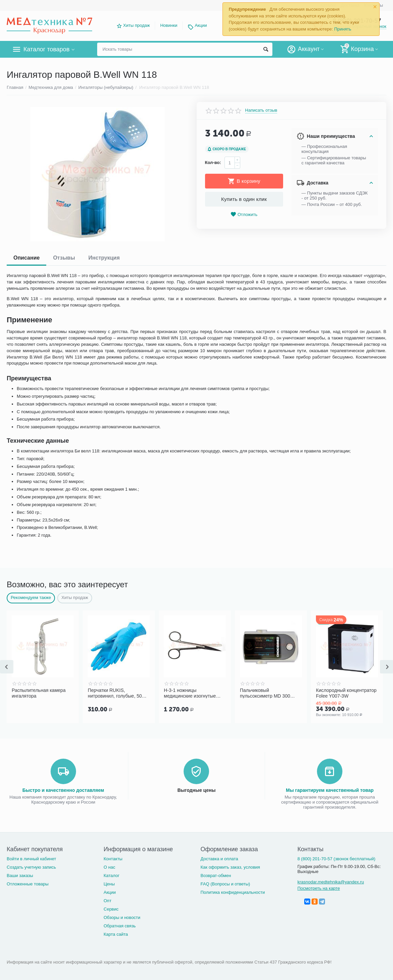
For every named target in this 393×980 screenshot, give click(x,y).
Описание (26, 258)
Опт (107, 901)
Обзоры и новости (122, 917)
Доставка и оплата (219, 859)
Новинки (169, 25)
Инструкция (104, 258)
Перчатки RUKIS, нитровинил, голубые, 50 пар (115, 693)
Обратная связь (120, 926)
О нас (109, 867)
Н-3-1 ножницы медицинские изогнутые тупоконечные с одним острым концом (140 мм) (190, 693)
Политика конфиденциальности (233, 892)
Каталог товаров (46, 49)
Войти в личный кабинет (31, 859)
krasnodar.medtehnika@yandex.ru (331, 882)
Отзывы (64, 258)
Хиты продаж (137, 25)
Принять (343, 29)
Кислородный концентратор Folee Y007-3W (346, 693)
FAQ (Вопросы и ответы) (225, 884)
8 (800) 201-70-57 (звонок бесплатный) (337, 859)
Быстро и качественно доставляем (63, 790)
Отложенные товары (28, 884)
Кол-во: (213, 162)
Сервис (111, 909)
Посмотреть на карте (319, 888)
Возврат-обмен (216, 876)
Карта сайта (116, 934)
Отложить (244, 214)
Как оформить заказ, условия (231, 867)
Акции (201, 25)
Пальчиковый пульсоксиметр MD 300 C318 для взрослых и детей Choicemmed (270, 693)
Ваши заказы (20, 876)
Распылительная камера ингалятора (39, 693)
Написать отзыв (261, 110)
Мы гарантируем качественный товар (330, 790)
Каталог (111, 876)
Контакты (113, 859)
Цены (109, 884)
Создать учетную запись (31, 867)
